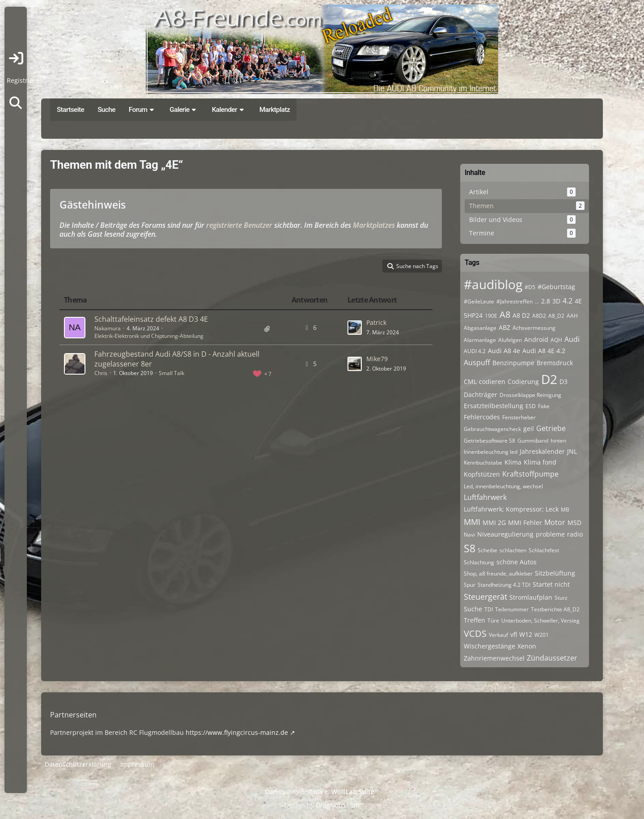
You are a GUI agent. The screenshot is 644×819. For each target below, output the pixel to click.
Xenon (527, 646)
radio (575, 534)
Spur (470, 585)
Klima (513, 462)
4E (578, 301)
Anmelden (16, 58)
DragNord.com (338, 805)
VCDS (475, 633)
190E (491, 316)
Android (536, 339)
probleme (550, 534)
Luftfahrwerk (485, 497)
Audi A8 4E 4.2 (544, 351)
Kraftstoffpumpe (530, 474)
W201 (542, 635)
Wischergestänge (489, 646)
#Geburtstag (556, 287)
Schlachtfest (544, 550)
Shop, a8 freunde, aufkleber (498, 574)
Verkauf (498, 635)
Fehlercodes (482, 417)
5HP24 (473, 315)
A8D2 (539, 316)
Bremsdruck (555, 363)
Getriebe (551, 428)
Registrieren (25, 80)
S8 (470, 548)
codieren (492, 382)
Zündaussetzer (552, 658)
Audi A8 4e (504, 351)
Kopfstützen (482, 474)
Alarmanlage (480, 340)
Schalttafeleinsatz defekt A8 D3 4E (151, 319)
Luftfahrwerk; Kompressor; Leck (511, 509)
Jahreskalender (542, 451)
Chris (101, 373)
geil (529, 429)
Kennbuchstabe (483, 463)
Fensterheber (519, 417)
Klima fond (540, 462)
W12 (526, 634)
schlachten (513, 550)
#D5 (530, 287)
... (537, 301)
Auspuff (477, 363)
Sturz (561, 598)
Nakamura (108, 328)
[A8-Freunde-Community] (322, 49)
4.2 (568, 301)
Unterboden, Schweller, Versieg (540, 621)
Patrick (376, 322)
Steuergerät (485, 597)
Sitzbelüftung (555, 573)
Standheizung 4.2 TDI (504, 585)
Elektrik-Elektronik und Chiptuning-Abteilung (149, 336)
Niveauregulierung (505, 534)
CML (470, 382)
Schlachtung (479, 562)
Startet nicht (551, 584)
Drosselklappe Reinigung (530, 395)
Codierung (523, 382)
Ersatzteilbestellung (494, 406)
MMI (472, 522)
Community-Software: (322, 791)
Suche (473, 609)
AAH (572, 316)
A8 (505, 314)
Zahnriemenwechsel (494, 658)
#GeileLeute (479, 301)
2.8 (546, 301)
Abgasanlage (480, 328)
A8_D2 (556, 316)
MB (565, 510)
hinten (558, 441)
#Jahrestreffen (515, 301)
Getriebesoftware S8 (489, 441)
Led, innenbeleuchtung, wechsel (503, 486)
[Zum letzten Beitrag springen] (355, 328)
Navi (469, 535)
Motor (555, 522)
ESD (531, 406)
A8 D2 (521, 315)
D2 (549, 379)
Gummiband (533, 441)
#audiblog (493, 284)
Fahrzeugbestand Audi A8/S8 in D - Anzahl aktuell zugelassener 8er (177, 359)
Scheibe (487, 550)
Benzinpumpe (513, 363)
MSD (574, 523)
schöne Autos (517, 562)
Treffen (475, 620)
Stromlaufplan (531, 597)
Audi (572, 339)
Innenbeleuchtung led (491, 452)
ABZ (504, 327)
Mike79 (377, 359)
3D (556, 301)
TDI (489, 609)
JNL (572, 451)
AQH (556, 340)
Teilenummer (512, 609)
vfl (514, 634)
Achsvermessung (534, 328)
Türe (493, 621)
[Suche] (16, 103)
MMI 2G (494, 523)
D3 (563, 382)
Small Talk (172, 373)
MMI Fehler (525, 523)
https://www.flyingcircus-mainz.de (237, 732)
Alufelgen (510, 340)
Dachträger (481, 395)
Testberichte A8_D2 (555, 609)
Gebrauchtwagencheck (492, 429)
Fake (544, 406)
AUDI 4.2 (475, 351)
